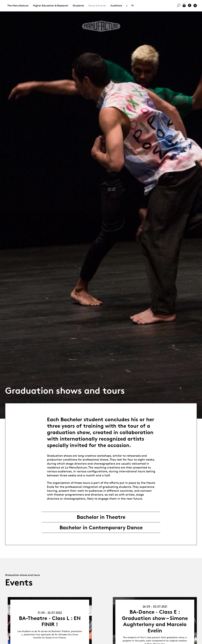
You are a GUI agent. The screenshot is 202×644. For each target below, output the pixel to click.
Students (78, 6)
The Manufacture (18, 6)
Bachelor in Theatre (101, 517)
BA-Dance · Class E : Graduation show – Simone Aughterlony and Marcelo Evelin (155, 621)
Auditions (116, 6)
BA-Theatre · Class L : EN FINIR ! (50, 621)
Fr (133, 6)
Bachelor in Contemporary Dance (101, 528)
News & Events (97, 6)
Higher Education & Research (51, 6)
